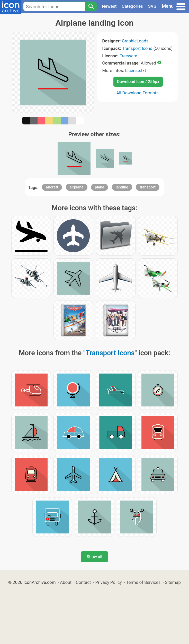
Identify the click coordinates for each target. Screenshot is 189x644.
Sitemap (173, 582)
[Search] (91, 6)
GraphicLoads (135, 41)
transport (148, 187)
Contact (83, 582)
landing (122, 187)
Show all (94, 557)
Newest (109, 6)
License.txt (136, 70)
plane (100, 187)
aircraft (52, 187)
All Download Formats (137, 93)
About (66, 582)
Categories (132, 6)
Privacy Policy (108, 582)
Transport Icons (137, 48)
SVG (152, 6)
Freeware (128, 56)
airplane (77, 187)
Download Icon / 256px (138, 82)
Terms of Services (143, 582)
